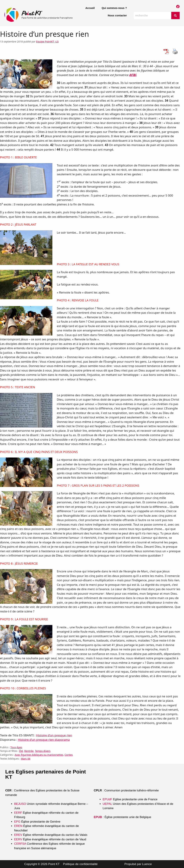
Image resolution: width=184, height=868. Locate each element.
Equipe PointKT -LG (47, 42)
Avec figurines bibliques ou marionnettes (39, 755)
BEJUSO (21, 804)
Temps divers (43, 751)
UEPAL (107, 804)
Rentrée (29, 751)
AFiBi (133, 75)
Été (21, 751)
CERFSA (20, 844)
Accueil (90, 8)
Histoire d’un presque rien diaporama (44, 740)
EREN (18, 826)
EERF (18, 813)
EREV (18, 835)
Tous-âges (16, 747)
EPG (17, 822)
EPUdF (107, 799)
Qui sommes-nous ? (114, 8)
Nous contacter (117, 15)
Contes (69, 755)
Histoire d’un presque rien (54, 735)
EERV (18, 839)
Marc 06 (26, 759)
